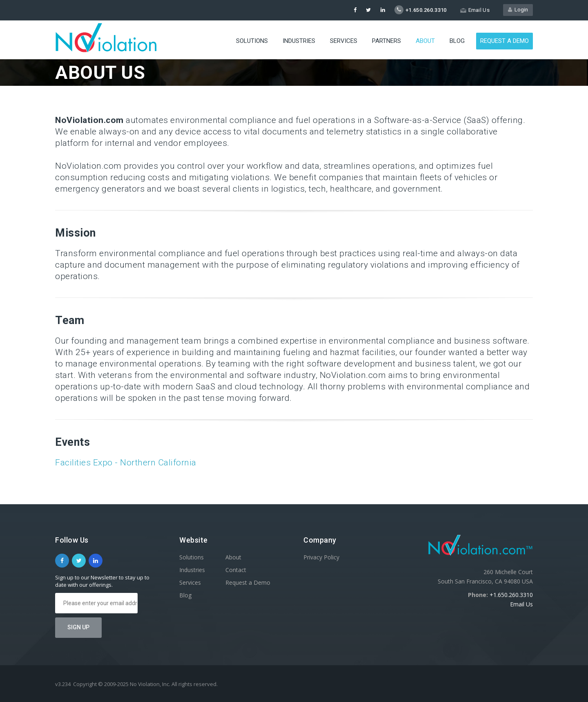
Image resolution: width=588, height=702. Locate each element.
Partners (386, 41)
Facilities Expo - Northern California (126, 463)
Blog (457, 41)
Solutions (252, 41)
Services (344, 41)
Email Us (521, 604)
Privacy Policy (321, 557)
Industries (299, 41)
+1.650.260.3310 (511, 595)
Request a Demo (504, 41)
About (425, 41)
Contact (236, 570)
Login (518, 10)
